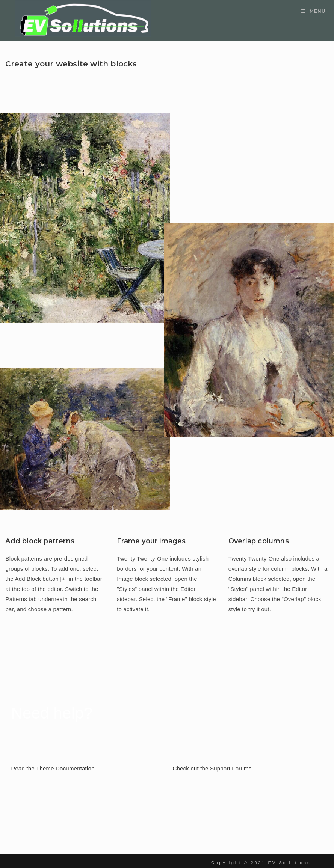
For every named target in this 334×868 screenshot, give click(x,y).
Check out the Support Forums (212, 768)
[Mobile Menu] (314, 11)
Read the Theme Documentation (53, 768)
